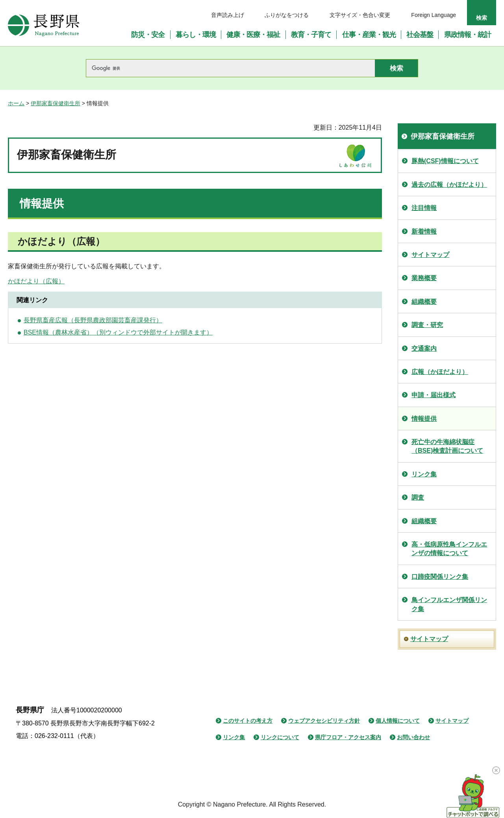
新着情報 (424, 231)
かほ (14, 281)
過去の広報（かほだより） (449, 185)
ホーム (16, 103)
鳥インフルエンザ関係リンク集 (449, 604)
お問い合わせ (413, 737)
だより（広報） (43, 281)
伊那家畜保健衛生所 (56, 103)
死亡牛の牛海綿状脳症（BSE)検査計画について (447, 446)
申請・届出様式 (434, 395)
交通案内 (424, 349)
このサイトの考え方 (248, 721)
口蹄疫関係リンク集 (440, 577)
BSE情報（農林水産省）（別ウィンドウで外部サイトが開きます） (118, 332)
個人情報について (398, 721)
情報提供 (424, 419)
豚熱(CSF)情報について (445, 161)
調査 (418, 497)
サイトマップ (430, 255)
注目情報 (424, 208)
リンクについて (280, 737)
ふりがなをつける (287, 15)
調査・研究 (427, 325)
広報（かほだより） (440, 372)
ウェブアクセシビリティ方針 (324, 721)
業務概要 (424, 278)
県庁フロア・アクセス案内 (348, 737)
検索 (482, 18)
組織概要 (424, 302)
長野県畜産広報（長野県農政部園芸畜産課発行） (93, 320)
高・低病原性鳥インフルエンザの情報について (449, 549)
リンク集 (424, 474)
